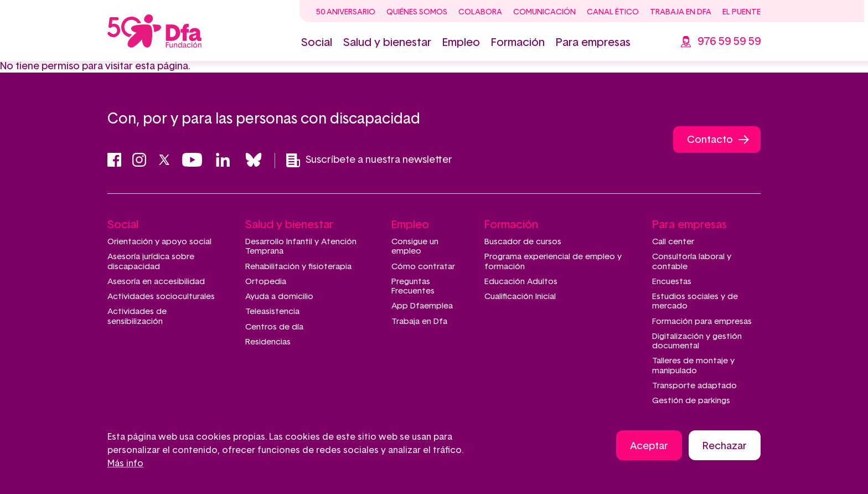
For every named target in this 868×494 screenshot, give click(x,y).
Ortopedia (266, 282)
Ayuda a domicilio (279, 297)
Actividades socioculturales (161, 297)
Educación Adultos (521, 282)
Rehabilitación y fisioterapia (298, 267)
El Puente (742, 12)
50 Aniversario (346, 12)
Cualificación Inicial (520, 297)
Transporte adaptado (694, 386)
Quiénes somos (417, 12)
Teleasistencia (272, 312)
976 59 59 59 (729, 42)
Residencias (268, 342)
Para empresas (593, 43)
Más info (125, 464)
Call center (673, 242)
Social (317, 43)
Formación (518, 43)
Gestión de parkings (691, 401)
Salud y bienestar (387, 43)
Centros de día (274, 327)
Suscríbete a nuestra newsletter (369, 160)
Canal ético (613, 12)
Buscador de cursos (523, 242)
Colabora (480, 12)
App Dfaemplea (422, 306)
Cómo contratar (423, 267)
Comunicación (544, 12)
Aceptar (649, 446)
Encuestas (672, 282)
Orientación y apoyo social (159, 242)
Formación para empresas (702, 321)
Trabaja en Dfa (681, 12)
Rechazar (725, 446)
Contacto (710, 140)
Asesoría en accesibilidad (156, 282)
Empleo (461, 43)
